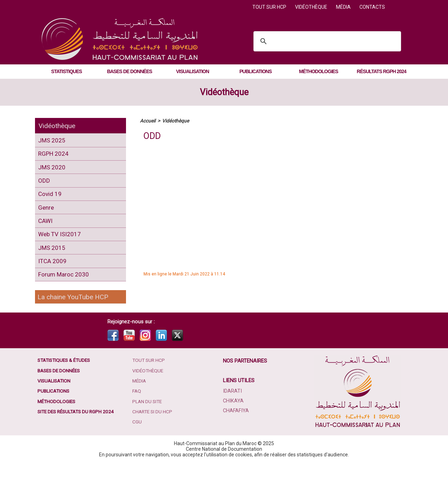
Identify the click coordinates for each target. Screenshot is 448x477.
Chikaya (233, 415)
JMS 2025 (52, 141)
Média (344, 7)
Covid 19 (51, 200)
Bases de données (130, 71)
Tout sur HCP (270, 7)
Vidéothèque (312, 7)
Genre (47, 214)
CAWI (46, 229)
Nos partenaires (245, 375)
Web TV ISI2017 (61, 244)
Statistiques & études (66, 374)
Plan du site (148, 416)
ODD (44, 185)
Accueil (148, 121)
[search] (326, 41)
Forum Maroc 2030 (65, 288)
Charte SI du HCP (153, 427)
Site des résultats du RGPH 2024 (78, 427)
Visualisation (192, 71)
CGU (137, 437)
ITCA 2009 (53, 273)
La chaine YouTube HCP (74, 311)
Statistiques (66, 71)
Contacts (372, 7)
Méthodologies (318, 71)
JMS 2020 (52, 170)
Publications (255, 71)
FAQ (137, 406)
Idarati (232, 405)
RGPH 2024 (54, 156)
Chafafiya (236, 425)
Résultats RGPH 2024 (381, 71)
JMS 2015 (52, 258)
